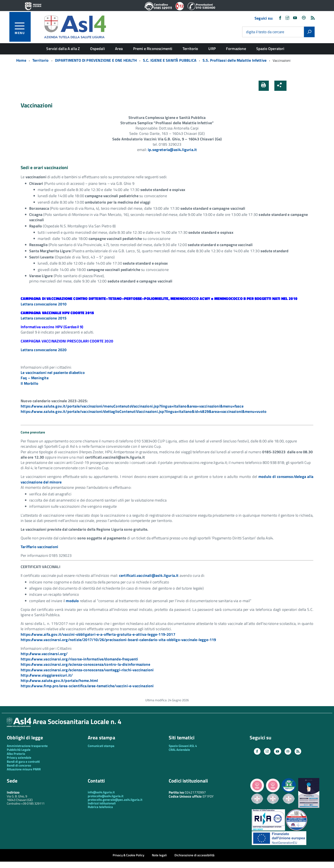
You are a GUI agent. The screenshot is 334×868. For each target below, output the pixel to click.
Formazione (236, 49)
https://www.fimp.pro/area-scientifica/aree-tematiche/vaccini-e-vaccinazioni (87, 686)
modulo (72, 601)
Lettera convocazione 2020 (44, 350)
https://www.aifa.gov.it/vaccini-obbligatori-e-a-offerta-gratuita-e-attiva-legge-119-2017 (98, 634)
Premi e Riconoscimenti (153, 49)
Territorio (190, 49)
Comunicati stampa (101, 746)
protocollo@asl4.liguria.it (106, 796)
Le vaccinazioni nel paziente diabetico (53, 373)
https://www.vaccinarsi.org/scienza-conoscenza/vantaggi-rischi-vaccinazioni (87, 670)
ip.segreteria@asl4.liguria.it (172, 150)
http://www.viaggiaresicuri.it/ (47, 675)
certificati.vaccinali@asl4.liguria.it (149, 575)
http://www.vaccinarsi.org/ (44, 654)
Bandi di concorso (19, 765)
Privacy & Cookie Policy (128, 855)
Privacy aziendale (19, 758)
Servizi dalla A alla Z (63, 49)
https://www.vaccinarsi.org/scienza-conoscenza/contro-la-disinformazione (85, 664)
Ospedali (97, 49)
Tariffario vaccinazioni (39, 547)
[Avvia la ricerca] (309, 32)
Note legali (159, 855)
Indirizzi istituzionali (102, 803)
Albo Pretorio (16, 754)
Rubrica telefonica (100, 807)
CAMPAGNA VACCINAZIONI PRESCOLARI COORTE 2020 (67, 341)
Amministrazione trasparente (27, 746)
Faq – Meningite (35, 378)
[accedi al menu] (23, 28)
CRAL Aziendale (179, 750)
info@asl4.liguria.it (101, 792)
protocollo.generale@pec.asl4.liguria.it (115, 800)
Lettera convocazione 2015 (44, 318)
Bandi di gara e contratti (23, 762)
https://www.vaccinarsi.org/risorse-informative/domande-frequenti (79, 659)
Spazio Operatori (270, 49)
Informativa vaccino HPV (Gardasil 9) (52, 327)
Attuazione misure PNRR (24, 769)
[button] (293, 86)
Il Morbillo (30, 383)
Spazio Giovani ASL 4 (183, 746)
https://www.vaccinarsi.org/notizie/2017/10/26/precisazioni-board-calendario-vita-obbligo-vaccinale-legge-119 (118, 640)
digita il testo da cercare (265, 32)
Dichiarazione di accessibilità (194, 855)
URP (212, 49)
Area (119, 49)
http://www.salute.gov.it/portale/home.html (59, 681)
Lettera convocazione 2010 (44, 304)
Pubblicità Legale (19, 750)
